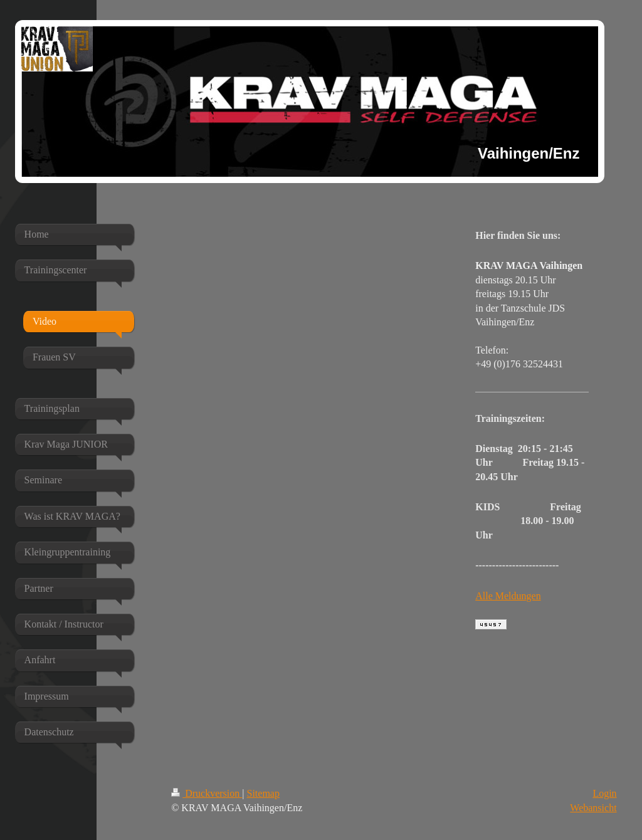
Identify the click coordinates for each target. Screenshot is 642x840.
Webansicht (593, 808)
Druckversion (207, 793)
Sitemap (263, 793)
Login (604, 793)
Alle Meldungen (508, 596)
